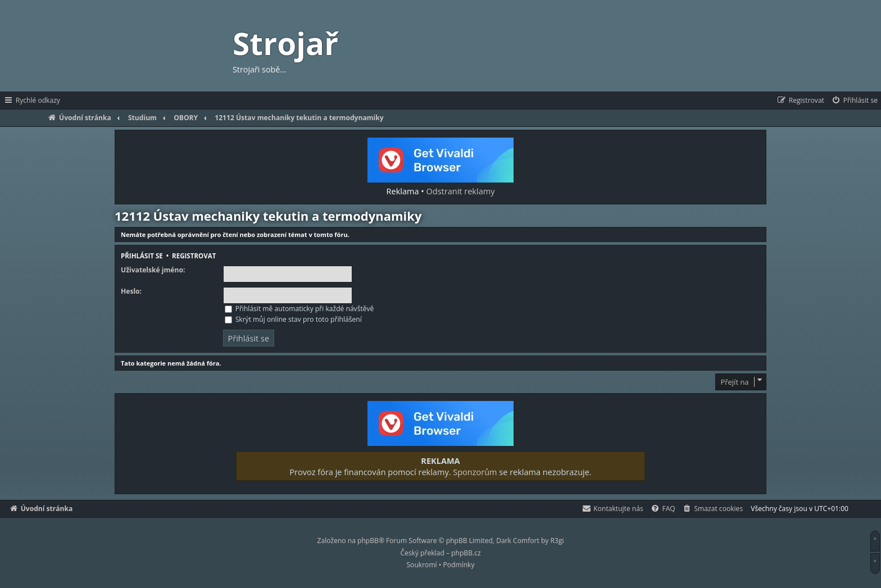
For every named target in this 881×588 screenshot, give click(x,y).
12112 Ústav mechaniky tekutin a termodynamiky (268, 216)
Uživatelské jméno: (153, 270)
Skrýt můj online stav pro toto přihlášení (293, 319)
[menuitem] (854, 101)
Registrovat (194, 256)
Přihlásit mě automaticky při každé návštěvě (299, 309)
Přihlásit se (142, 256)
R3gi (557, 541)
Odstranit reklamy (461, 191)
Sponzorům (475, 472)
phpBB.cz (466, 553)
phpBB (368, 541)
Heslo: (131, 291)
